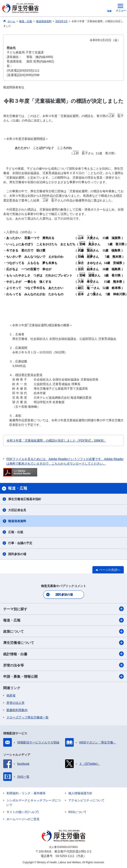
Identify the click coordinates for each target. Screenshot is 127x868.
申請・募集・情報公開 (63, 676)
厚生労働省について (63, 643)
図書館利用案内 (17, 710)
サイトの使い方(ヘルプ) (22, 812)
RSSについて (77, 812)
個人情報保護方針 (80, 793)
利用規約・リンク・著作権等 (26, 793)
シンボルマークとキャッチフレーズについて (34, 803)
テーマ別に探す (63, 609)
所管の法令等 (63, 665)
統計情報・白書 (63, 654)
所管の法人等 (15, 703)
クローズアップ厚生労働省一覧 (28, 717)
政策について (63, 631)
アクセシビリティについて (86, 800)
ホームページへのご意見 (23, 819)
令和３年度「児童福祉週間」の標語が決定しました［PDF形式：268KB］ (56, 440)
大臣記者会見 (17, 510)
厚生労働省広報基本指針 (25, 499)
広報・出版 (16, 532)
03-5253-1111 (65, 856)
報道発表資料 (17, 521)
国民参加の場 (17, 554)
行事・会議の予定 (20, 543)
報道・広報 (63, 620)
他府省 (11, 695)
